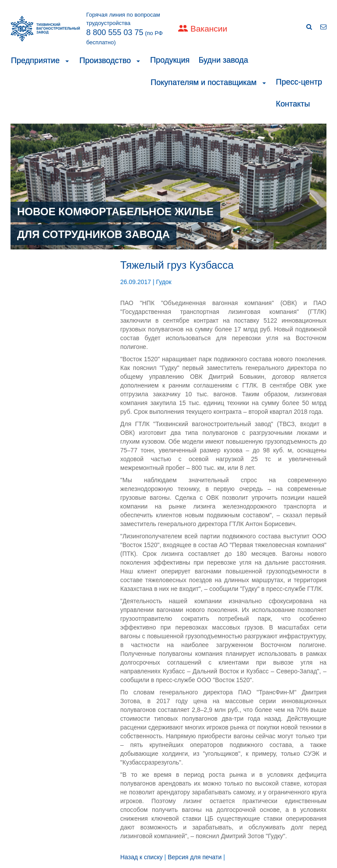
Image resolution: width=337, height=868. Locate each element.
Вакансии (209, 29)
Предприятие (35, 60)
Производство (105, 60)
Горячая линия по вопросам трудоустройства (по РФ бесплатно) (125, 28)
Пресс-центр (299, 82)
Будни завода (223, 60)
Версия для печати (195, 857)
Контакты (293, 104)
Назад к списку (142, 857)
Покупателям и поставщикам (203, 82)
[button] (67, 60)
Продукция (170, 60)
